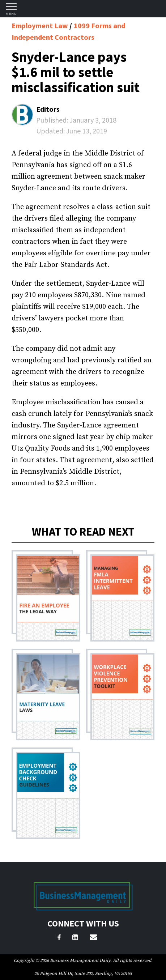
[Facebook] (59, 938)
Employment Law (41, 25)
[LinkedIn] (75, 938)
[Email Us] (93, 938)
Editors (48, 109)
